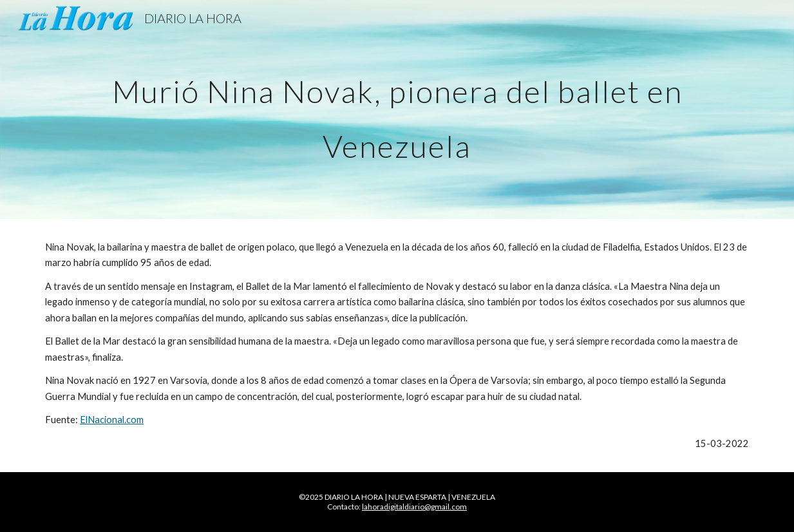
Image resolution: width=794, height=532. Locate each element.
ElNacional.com (112, 420)
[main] (397, 110)
